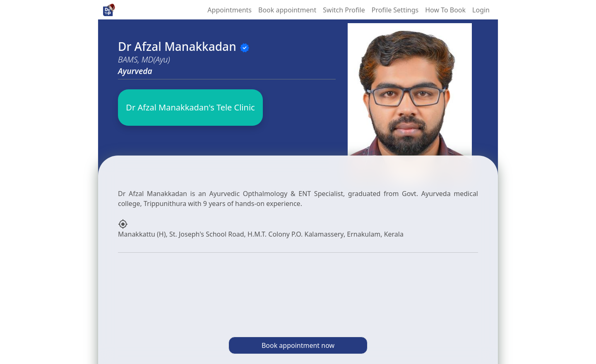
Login (481, 10)
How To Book (445, 10)
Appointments (230, 10)
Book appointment (287, 10)
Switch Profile (344, 10)
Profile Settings (395, 10)
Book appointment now (298, 345)
